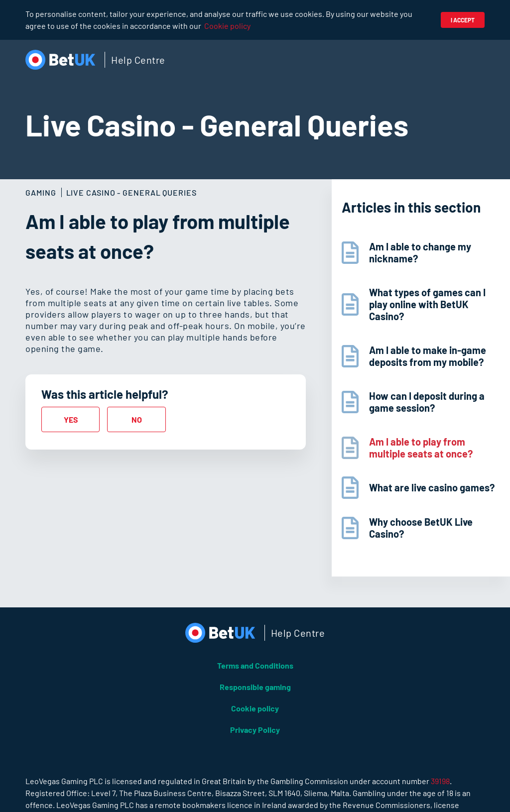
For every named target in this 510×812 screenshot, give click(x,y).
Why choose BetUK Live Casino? (421, 528)
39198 (440, 781)
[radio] (70, 419)
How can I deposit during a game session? (427, 402)
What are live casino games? (432, 487)
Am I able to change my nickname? (420, 252)
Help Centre (138, 60)
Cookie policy (227, 26)
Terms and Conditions (255, 665)
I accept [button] (463, 20)
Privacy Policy (255, 730)
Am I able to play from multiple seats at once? (421, 448)
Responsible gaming (255, 687)
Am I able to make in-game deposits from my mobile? (428, 356)
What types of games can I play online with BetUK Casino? (427, 304)
